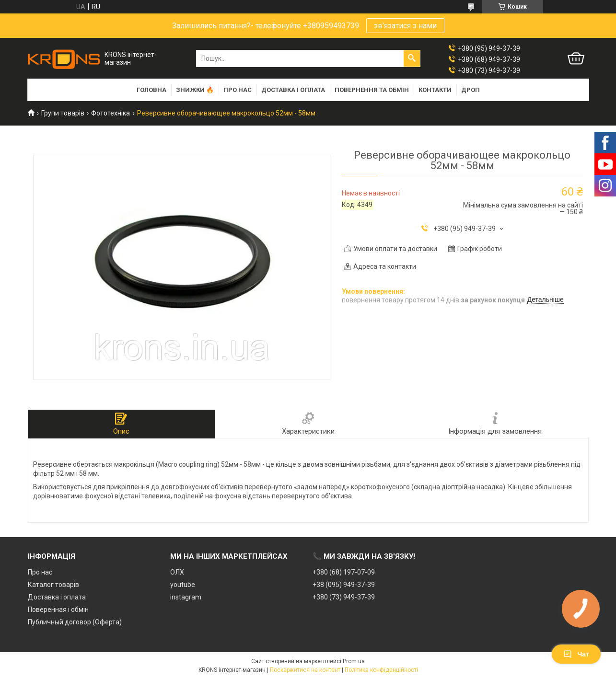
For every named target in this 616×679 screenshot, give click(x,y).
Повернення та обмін (372, 90)
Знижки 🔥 (195, 90)
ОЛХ (177, 572)
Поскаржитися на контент (305, 670)
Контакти (435, 90)
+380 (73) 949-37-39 (344, 597)
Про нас (238, 90)
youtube (183, 585)
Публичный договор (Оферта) (75, 622)
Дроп (471, 90)
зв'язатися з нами (405, 26)
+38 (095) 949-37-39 (344, 585)
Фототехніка (110, 113)
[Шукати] (412, 58)
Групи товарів (63, 113)
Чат (576, 654)
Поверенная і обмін (58, 610)
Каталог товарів (53, 585)
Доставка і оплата (293, 90)
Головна (151, 90)
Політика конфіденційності (381, 670)
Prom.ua (354, 661)
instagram (186, 597)
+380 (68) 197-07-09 (344, 572)
